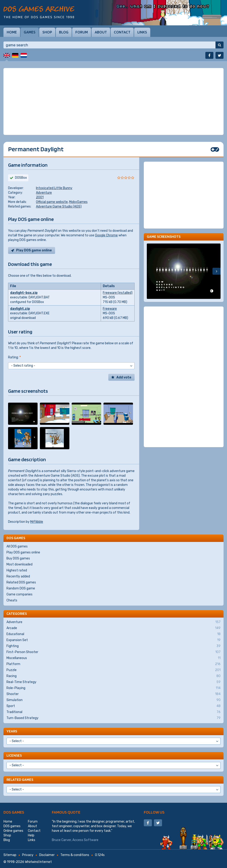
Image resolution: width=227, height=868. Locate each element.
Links (142, 32)
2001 (40, 197)
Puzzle (113, 670)
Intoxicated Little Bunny (54, 188)
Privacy (28, 855)
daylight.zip (20, 309)
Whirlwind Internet (38, 862)
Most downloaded (19, 564)
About (101, 32)
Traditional (113, 712)
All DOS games (17, 546)
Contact (122, 32)
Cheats (12, 600)
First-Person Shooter (113, 652)
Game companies (19, 594)
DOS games (14, 812)
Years (12, 731)
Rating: (14, 357)
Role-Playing (113, 688)
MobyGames (78, 202)
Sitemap (10, 855)
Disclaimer (47, 855)
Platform (113, 664)
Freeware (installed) (118, 293)
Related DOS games (21, 582)
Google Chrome (106, 235)
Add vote (124, 377)
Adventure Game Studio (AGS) (59, 207)
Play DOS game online (34, 250)
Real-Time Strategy (113, 682)
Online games (13, 831)
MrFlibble (37, 522)
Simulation (113, 700)
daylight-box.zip (24, 293)
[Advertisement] (113, 101)
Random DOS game (21, 588)
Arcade (113, 628)
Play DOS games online (23, 552)
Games (30, 32)
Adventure (44, 193)
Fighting (113, 646)
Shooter (113, 694)
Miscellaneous (113, 658)
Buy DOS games (18, 558)
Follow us (154, 812)
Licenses (14, 755)
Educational (113, 634)
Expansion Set (113, 640)
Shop (47, 32)
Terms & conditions (75, 855)
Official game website (52, 202)
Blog (64, 32)
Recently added (18, 576)
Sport (113, 706)
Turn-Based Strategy (113, 718)
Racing (113, 676)
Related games (20, 780)
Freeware (110, 309)
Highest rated (17, 570)
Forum (82, 32)
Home (12, 32)
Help (31, 835)
